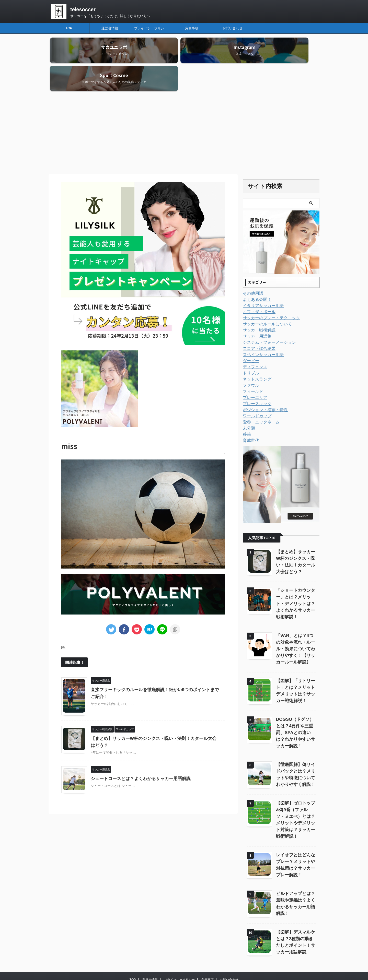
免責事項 (192, 28)
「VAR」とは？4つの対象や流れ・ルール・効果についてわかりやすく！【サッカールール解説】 (295, 621)
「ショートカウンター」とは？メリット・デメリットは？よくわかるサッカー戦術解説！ (295, 576)
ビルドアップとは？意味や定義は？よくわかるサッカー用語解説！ (295, 865)
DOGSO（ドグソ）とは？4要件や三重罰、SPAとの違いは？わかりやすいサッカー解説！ (295, 705)
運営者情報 (110, 28)
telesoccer (83, 9)
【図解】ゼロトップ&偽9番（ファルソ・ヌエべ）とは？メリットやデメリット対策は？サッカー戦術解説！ (295, 788)
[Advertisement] (184, 105)
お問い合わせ (233, 28)
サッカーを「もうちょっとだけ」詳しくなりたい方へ (194, 963)
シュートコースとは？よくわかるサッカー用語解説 (138, 751)
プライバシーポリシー (151, 28)
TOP (69, 28)
